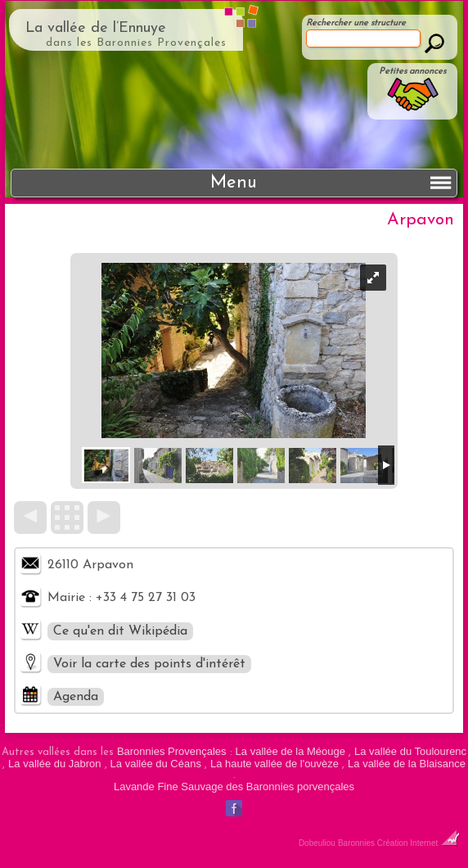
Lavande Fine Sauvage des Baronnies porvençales (234, 787)
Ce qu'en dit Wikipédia (120, 631)
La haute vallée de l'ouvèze (274, 764)
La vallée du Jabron (54, 764)
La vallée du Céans (156, 764)
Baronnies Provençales (172, 751)
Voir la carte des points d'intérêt (149, 664)
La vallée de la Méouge (290, 751)
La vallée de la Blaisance (407, 764)
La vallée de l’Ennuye (96, 28)
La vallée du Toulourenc (410, 751)
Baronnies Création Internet (399, 843)
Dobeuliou (317, 843)
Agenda (76, 697)
